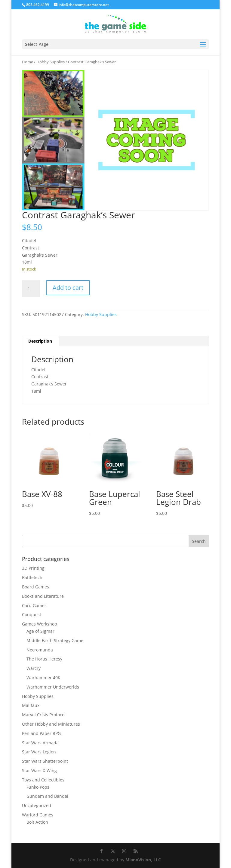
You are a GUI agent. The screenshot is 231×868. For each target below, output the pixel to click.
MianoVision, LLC (143, 860)
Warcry (34, 668)
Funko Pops (38, 787)
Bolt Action (37, 822)
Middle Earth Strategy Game (55, 640)
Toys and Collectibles (43, 780)
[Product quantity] (31, 289)
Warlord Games (38, 815)
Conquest (32, 615)
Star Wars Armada (40, 743)
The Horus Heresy (44, 659)
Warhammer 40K (43, 678)
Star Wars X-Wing (39, 770)
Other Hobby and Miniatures (51, 724)
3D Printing (33, 568)
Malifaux (31, 705)
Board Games (35, 587)
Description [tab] (40, 341)
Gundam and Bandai (47, 796)
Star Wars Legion (39, 752)
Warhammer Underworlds (53, 687)
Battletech (32, 577)
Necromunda (40, 650)
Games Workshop (40, 624)
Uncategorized (37, 805)
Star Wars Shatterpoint (45, 761)
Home (28, 62)
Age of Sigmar (40, 631)
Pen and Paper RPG (41, 733)
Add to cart (68, 288)
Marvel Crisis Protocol (44, 715)
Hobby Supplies (51, 62)
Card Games (34, 605)
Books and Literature (43, 596)
